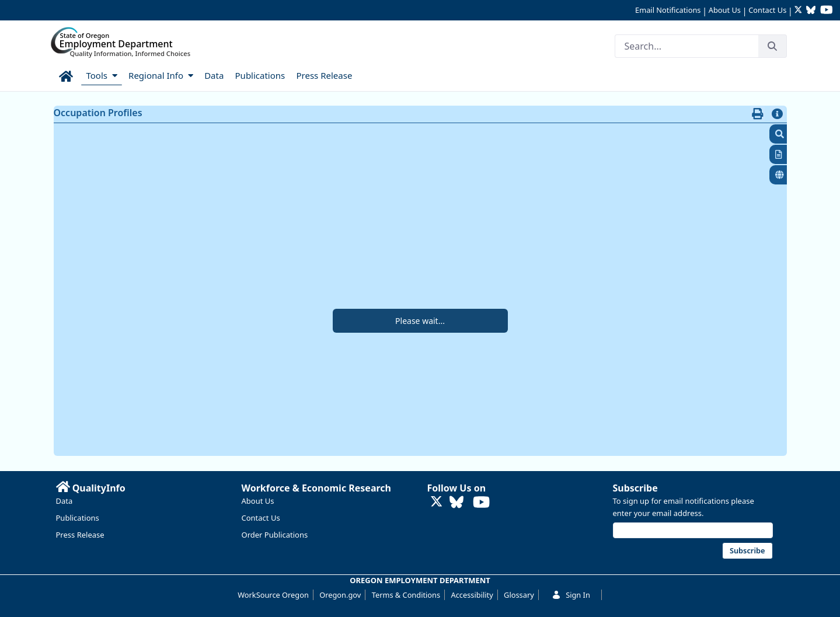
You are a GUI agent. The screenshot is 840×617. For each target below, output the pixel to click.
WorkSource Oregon (273, 595)
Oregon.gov (340, 595)
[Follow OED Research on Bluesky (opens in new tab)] (811, 11)
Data (65, 501)
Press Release (80, 535)
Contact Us (767, 10)
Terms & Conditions (406, 595)
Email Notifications (668, 10)
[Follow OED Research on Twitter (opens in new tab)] (799, 11)
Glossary (519, 595)
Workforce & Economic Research (317, 488)
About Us (725, 10)
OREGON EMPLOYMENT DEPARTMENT (420, 580)
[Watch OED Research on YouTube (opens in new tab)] (827, 11)
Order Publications (275, 535)
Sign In (571, 595)
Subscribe (635, 488)
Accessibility (472, 595)
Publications (78, 518)
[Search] (686, 46)
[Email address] (693, 530)
